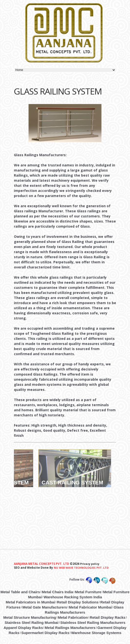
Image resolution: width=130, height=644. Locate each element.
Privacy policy (89, 564)
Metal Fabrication (73, 617)
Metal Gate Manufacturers (45, 607)
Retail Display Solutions (78, 602)
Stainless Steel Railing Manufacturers (93, 623)
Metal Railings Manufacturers (70, 628)
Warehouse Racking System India (73, 597)
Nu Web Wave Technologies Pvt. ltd (81, 568)
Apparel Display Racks (23, 628)
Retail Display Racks (108, 617)
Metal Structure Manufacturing (30, 617)
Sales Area (108, 453)
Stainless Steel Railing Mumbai (32, 623)
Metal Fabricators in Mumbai (31, 602)
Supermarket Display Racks (45, 633)
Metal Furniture (88, 592)
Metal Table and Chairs (20, 592)
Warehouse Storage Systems (96, 633)
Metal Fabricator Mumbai (90, 607)
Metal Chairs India (57, 592)
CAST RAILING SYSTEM (72, 483)
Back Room (30, 453)
